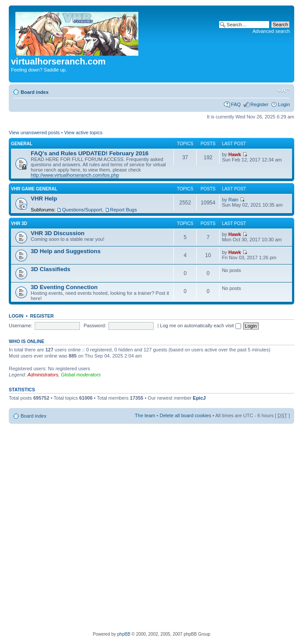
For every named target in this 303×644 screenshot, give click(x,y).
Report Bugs (124, 210)
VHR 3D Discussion (58, 233)
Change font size (283, 90)
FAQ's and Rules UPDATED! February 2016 (90, 153)
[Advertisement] (103, 526)
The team (145, 415)
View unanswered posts (34, 132)
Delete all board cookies (185, 415)
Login (284, 104)
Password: (95, 326)
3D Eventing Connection (64, 287)
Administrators (43, 375)
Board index (35, 92)
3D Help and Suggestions (66, 251)
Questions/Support (82, 210)
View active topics (83, 132)
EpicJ (199, 398)
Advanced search (271, 31)
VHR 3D (19, 224)
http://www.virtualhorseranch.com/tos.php (75, 175)
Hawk (235, 154)
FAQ (236, 104)
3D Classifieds (50, 269)
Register (259, 104)
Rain (233, 200)
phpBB (124, 634)
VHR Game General (34, 189)
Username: (21, 326)
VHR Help (44, 199)
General (22, 144)
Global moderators (81, 375)
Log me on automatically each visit (200, 326)
